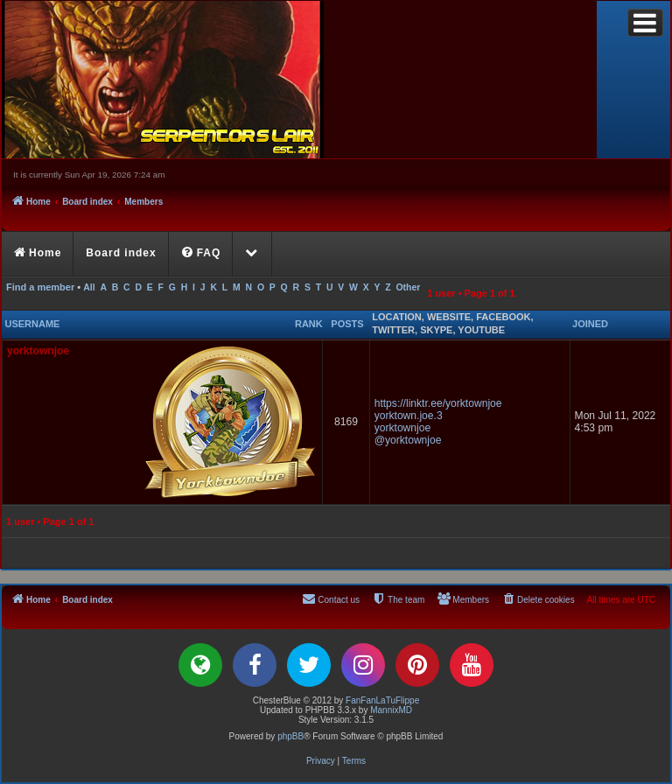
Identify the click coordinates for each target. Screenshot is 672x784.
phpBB (290, 736)
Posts (347, 324)
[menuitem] (202, 254)
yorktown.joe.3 (409, 416)
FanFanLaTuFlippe (382, 700)
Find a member (40, 287)
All (89, 287)
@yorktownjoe (408, 440)
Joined (590, 324)
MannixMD (391, 710)
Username (33, 324)
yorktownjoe (38, 351)
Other (408, 287)
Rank (309, 324)
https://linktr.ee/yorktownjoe (438, 403)
